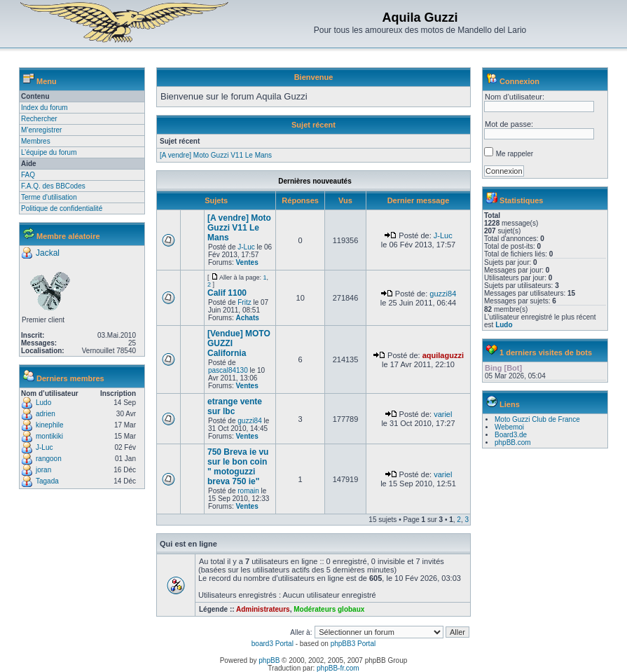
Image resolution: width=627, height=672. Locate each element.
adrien (46, 414)
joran (43, 470)
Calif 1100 (227, 293)
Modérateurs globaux (329, 609)
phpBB (269, 660)
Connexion (519, 81)
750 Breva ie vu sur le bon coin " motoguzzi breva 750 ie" (238, 467)
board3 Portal (273, 644)
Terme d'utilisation (49, 197)
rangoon (49, 459)
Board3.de (511, 435)
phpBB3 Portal (353, 644)
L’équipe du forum (49, 152)
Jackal (48, 253)
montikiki (49, 436)
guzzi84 (443, 294)
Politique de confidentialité (62, 208)
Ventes (247, 262)
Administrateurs (263, 609)
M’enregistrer (41, 130)
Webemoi (509, 427)
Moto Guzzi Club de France (537, 419)
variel (443, 414)
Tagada (47, 481)
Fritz (244, 302)
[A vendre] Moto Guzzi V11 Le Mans (216, 155)
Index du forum (44, 108)
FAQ (28, 175)
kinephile (49, 425)
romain (248, 491)
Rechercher (39, 119)
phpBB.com (513, 443)
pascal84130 (228, 370)
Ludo (43, 403)
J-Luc (44, 447)
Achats (247, 318)
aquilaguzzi (443, 355)
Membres (36, 141)
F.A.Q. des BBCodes (53, 186)
